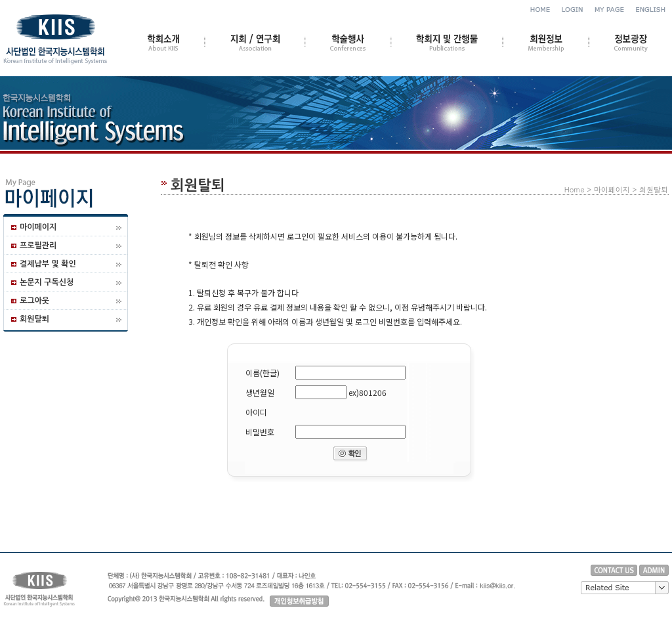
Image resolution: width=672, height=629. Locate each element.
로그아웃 (34, 301)
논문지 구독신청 (47, 282)
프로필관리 (38, 246)
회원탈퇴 (34, 319)
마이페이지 (38, 227)
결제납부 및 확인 (48, 264)
